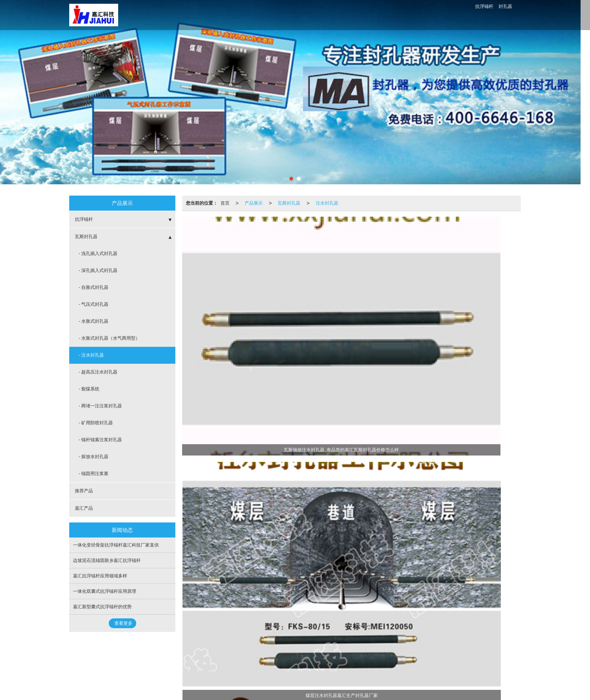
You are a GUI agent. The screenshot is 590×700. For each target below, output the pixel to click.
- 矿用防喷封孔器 (96, 423)
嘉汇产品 (84, 508)
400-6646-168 (454, 15)
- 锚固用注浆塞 (94, 474)
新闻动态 (344, 15)
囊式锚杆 (126, 671)
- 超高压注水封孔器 (98, 372)
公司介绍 (308, 15)
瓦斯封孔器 (289, 203)
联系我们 (417, 15)
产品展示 (254, 203)
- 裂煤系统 (89, 389)
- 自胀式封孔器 (94, 287)
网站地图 (179, 664)
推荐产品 (84, 491)
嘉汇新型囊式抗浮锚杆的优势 (102, 607)
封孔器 (505, 6)
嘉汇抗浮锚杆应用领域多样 (100, 576)
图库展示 (381, 15)
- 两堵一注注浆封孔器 (100, 406)
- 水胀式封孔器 (94, 321)
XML (198, 664)
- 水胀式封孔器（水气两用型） (109, 338)
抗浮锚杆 (484, 6)
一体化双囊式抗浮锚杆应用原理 (105, 591)
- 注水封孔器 (91, 355)
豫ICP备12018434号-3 (244, 664)
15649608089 (330, 656)
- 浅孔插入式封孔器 (98, 254)
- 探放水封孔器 (94, 457)
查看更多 (123, 623)
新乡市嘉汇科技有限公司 (140, 664)
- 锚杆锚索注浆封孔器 (100, 440)
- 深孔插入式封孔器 (98, 270)
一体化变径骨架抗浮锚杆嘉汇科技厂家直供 (116, 545)
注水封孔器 (327, 203)
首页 (198, 15)
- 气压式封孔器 (94, 304)
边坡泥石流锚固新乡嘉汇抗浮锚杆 (107, 560)
